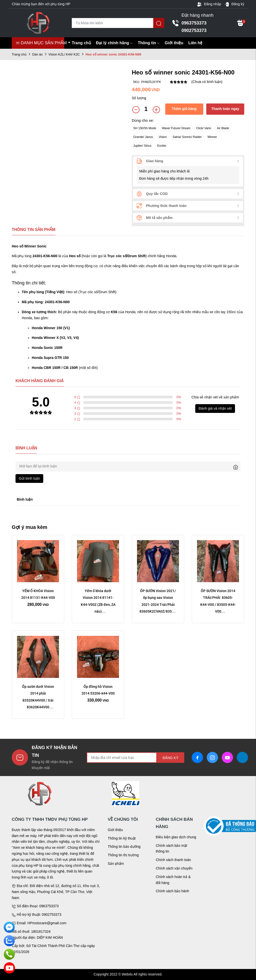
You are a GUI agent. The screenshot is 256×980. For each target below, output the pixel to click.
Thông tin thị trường (123, 855)
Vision (163, 137)
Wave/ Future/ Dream (176, 128)
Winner (212, 137)
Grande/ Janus (143, 137)
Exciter (162, 146)
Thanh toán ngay (225, 109)
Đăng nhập (209, 4)
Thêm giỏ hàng (184, 109)
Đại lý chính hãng (114, 43)
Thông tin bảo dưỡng (124, 847)
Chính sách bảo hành (172, 891)
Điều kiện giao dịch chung (176, 837)
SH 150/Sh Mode (145, 128)
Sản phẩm (116, 864)
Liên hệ (195, 43)
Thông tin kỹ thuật (122, 838)
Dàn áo (37, 54)
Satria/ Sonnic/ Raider (187, 137)
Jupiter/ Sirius (142, 146)
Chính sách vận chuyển (174, 868)
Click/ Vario (204, 128)
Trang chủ (81, 43)
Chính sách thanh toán (173, 860)
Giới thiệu (174, 43)
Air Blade (223, 128)
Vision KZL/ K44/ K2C (64, 54)
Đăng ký (234, 4)
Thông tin (149, 43)
